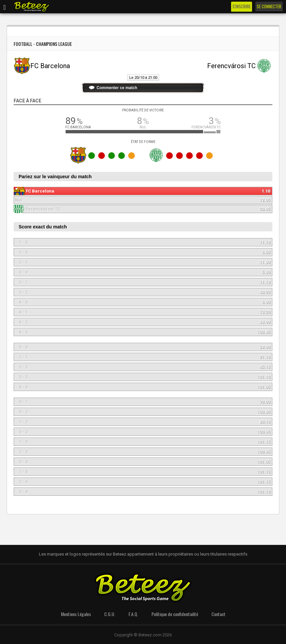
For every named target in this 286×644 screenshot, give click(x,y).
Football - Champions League (43, 44)
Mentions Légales (76, 614)
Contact (218, 614)
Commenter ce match (117, 88)
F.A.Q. (133, 614)
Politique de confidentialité (175, 614)
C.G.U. (110, 614)
